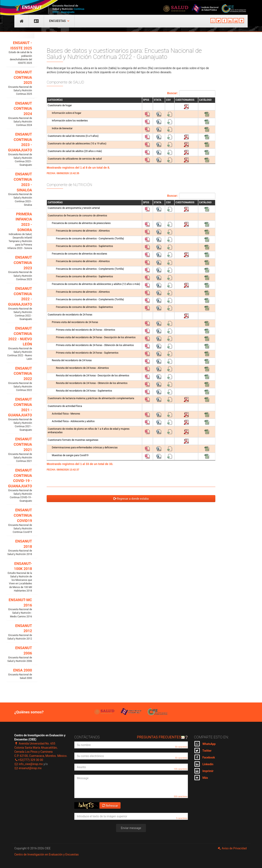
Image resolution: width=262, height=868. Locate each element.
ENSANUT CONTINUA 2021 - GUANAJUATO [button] (19, 414)
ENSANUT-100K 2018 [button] (19, 577)
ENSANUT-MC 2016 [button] (19, 608)
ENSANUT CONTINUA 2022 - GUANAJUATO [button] (19, 304)
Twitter (203, 750)
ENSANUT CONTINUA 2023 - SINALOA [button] (19, 189)
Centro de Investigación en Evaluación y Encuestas (46, 854)
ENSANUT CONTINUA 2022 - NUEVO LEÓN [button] (19, 343)
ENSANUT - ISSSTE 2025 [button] (19, 53)
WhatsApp (205, 744)
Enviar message (131, 828)
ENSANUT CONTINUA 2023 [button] (19, 268)
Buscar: (191, 93)
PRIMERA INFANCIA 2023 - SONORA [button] (19, 231)
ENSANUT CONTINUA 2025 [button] (19, 83)
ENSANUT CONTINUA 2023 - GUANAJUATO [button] (19, 149)
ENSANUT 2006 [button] (19, 654)
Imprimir (204, 771)
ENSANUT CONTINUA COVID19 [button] (19, 521)
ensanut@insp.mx (28, 768)
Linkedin (204, 764)
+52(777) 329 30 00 (29, 760)
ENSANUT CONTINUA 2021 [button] (19, 450)
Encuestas (59, 21)
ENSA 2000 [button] (19, 674)
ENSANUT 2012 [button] (19, 632)
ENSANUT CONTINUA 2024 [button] (19, 114)
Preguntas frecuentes (162, 737)
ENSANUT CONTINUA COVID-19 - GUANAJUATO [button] (19, 485)
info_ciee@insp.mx (29, 764)
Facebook (205, 757)
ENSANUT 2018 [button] (19, 548)
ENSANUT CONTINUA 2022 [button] (19, 379)
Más (201, 778)
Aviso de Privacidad (232, 848)
